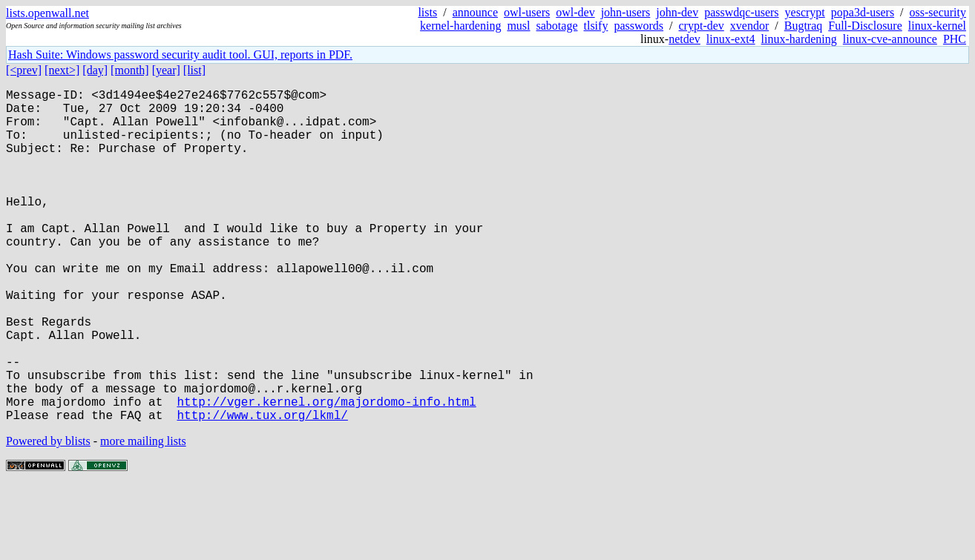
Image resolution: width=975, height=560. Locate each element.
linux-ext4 (731, 39)
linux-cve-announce (890, 39)
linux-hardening (799, 39)
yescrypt (805, 12)
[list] (194, 70)
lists (427, 12)
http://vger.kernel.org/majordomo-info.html (326, 472)
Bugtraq (804, 26)
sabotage (557, 26)
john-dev (677, 12)
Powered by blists (48, 515)
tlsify (595, 26)
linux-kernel (937, 26)
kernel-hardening (460, 26)
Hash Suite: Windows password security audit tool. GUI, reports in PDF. (180, 55)
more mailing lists (143, 515)
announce (475, 12)
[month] (130, 70)
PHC (955, 39)
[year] (166, 70)
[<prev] (24, 70)
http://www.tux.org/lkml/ (262, 489)
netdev (685, 39)
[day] (95, 70)
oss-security (938, 12)
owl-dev (575, 12)
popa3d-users (863, 12)
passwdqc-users (741, 12)
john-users (626, 12)
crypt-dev (702, 26)
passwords (638, 26)
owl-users (527, 12)
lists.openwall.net (47, 13)
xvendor (749, 26)
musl (518, 26)
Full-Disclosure (865, 26)
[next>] (62, 70)
